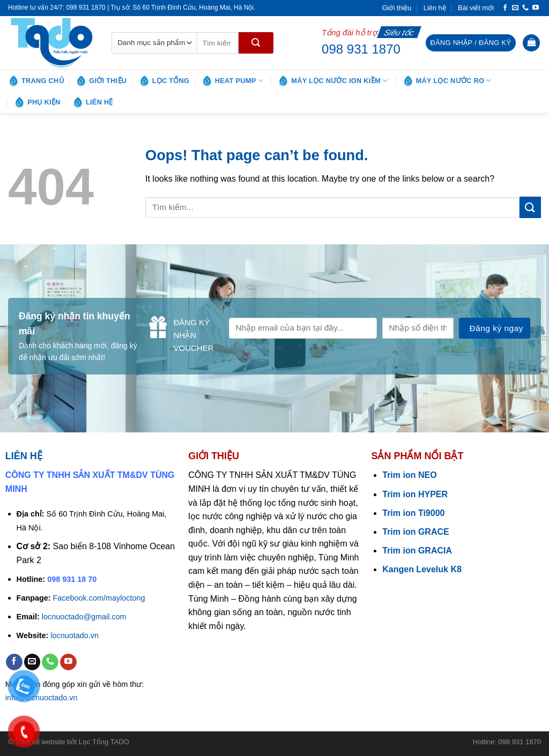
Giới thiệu (397, 8)
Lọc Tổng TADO (104, 742)
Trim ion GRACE (416, 532)
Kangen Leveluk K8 (422, 569)
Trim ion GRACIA (417, 551)
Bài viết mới (476, 8)
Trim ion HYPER (415, 494)
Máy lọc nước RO (447, 81)
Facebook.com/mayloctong (99, 598)
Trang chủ (36, 81)
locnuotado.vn (75, 635)
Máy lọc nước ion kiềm (333, 81)
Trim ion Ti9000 (413, 513)
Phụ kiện (37, 102)
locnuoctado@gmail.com (84, 617)
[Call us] (525, 8)
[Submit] (256, 43)
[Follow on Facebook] (505, 8)
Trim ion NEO (409, 475)
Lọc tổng (164, 81)
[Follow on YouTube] (536, 8)
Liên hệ (435, 8)
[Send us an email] (515, 8)
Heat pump (232, 81)
